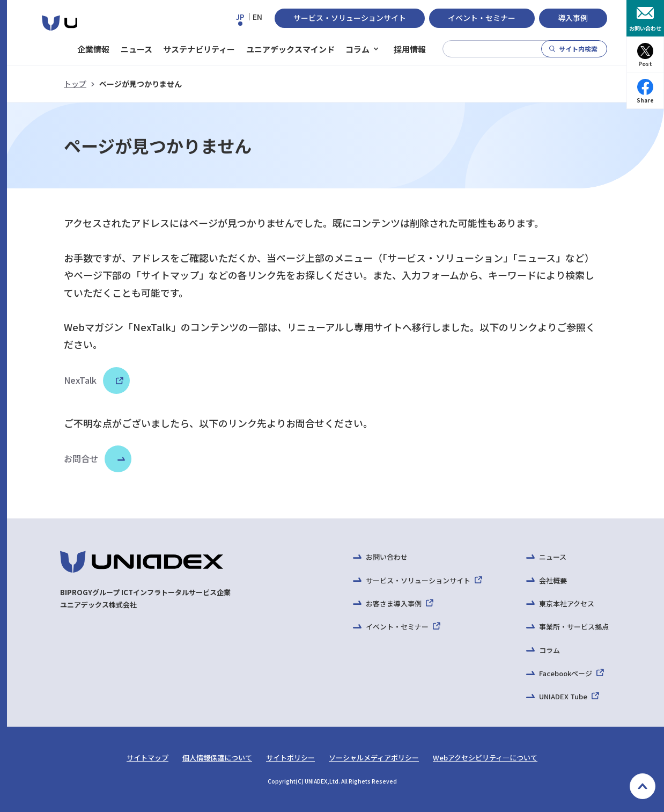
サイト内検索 (578, 49)
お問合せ (81, 458)
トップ (75, 84)
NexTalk (92, 380)
